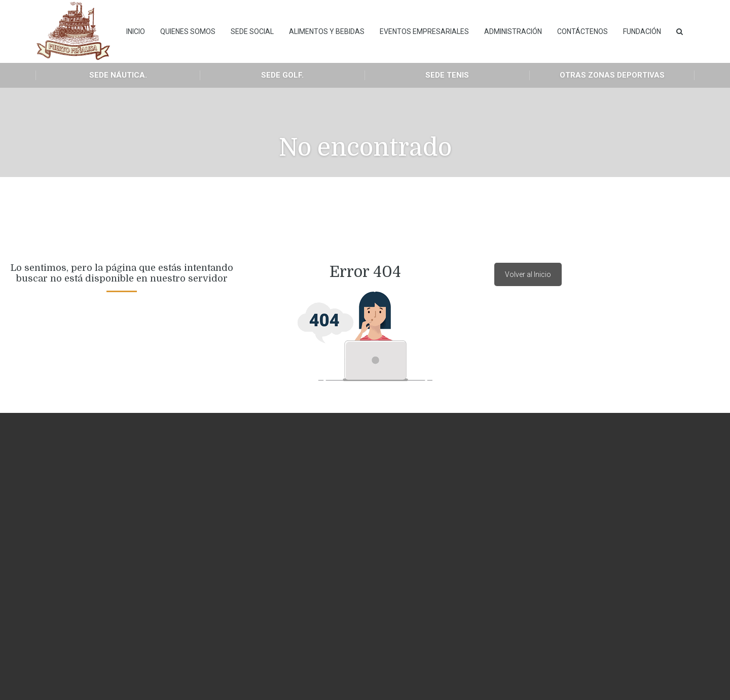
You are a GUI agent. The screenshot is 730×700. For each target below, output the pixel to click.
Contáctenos (582, 31)
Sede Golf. (282, 75)
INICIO (136, 31)
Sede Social (252, 31)
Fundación (642, 31)
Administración (513, 31)
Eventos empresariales (424, 31)
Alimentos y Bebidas (327, 31)
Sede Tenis (447, 75)
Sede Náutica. (118, 75)
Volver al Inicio (528, 274)
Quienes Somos (188, 31)
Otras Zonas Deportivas (612, 75)
